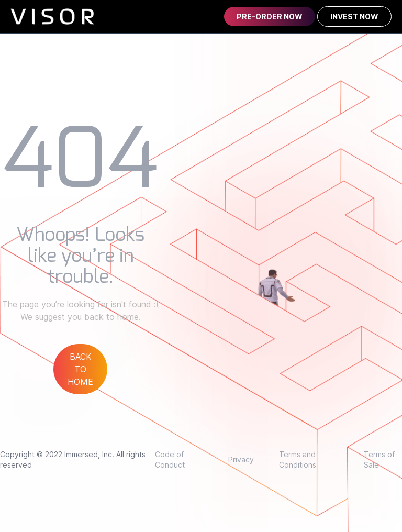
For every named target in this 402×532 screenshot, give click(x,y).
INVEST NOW (354, 16)
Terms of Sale (379, 459)
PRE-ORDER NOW (270, 16)
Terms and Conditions (298, 459)
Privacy (241, 459)
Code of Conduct (170, 459)
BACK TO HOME (80, 369)
